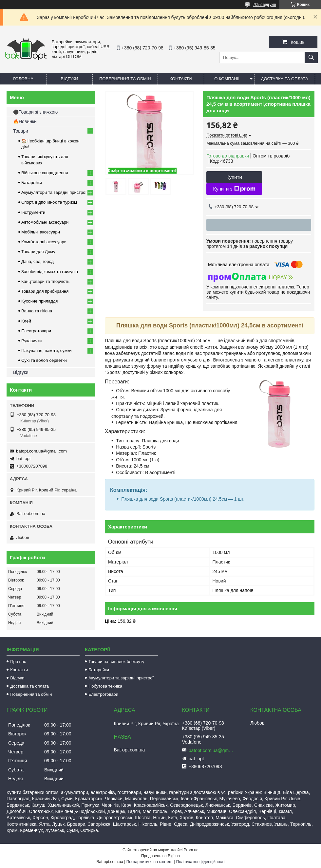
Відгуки (69, 79)
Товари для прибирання (45, 291)
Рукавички (31, 341)
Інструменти (33, 212)
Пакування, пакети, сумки (47, 351)
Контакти (181, 79)
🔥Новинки (25, 121)
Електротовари (36, 331)
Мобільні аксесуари (41, 232)
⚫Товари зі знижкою (35, 112)
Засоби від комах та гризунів (50, 272)
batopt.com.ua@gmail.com (41, 451)
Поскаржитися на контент (150, 862)
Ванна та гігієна (37, 311)
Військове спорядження (45, 173)
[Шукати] (311, 57)
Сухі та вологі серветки (44, 360)
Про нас (18, 662)
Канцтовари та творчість (45, 281)
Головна (23, 79)
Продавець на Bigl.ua (160, 856)
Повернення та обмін (125, 79)
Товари (21, 131)
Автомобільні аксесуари (45, 222)
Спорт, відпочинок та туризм (49, 202)
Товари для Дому (38, 252)
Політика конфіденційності (200, 862)
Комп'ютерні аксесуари (44, 242)
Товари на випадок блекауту (116, 662)
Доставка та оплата (285, 79)
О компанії (227, 79)
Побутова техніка (105, 686)
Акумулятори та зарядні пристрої (54, 192)
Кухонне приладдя (39, 301)
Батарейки (32, 183)
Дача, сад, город (38, 261)
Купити (234, 177)
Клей (26, 321)
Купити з (234, 189)
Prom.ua (191, 850)
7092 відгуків (264, 5)
